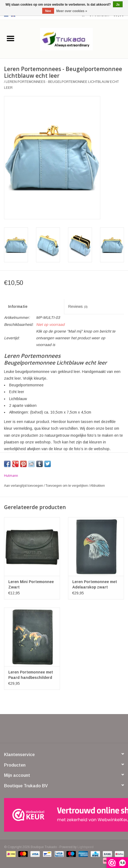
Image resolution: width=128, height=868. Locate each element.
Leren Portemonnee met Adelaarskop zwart (95, 584)
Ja (118, 5)
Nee (48, 11)
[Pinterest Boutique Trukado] (64, 731)
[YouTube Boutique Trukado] (74, 731)
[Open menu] (10, 38)
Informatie (18, 306)
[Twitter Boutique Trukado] (54, 731)
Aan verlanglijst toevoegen (24, 486)
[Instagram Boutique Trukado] (83, 731)
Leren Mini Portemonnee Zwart (31, 584)
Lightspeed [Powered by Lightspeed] (86, 847)
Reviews (78, 306)
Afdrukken (97, 486)
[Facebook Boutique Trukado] (45, 731)
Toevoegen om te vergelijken (67, 486)
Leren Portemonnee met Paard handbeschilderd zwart (31, 675)
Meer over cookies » (72, 11)
